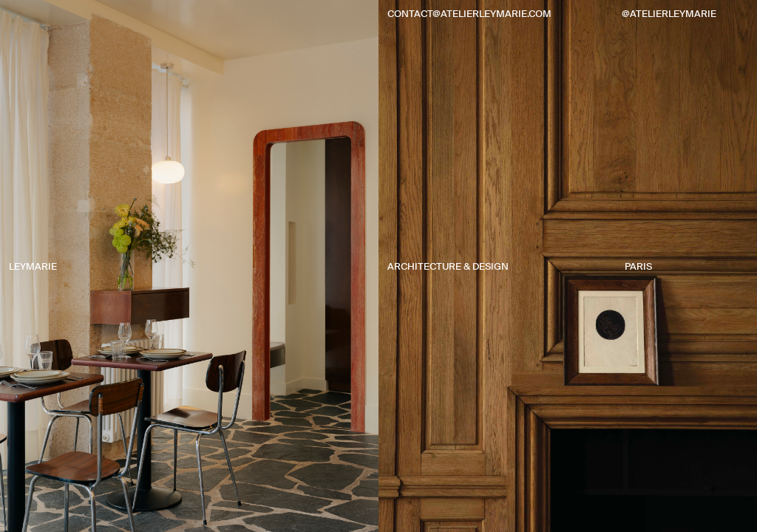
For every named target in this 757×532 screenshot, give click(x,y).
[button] (189, 281)
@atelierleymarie (669, 14)
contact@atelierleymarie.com (469, 14)
